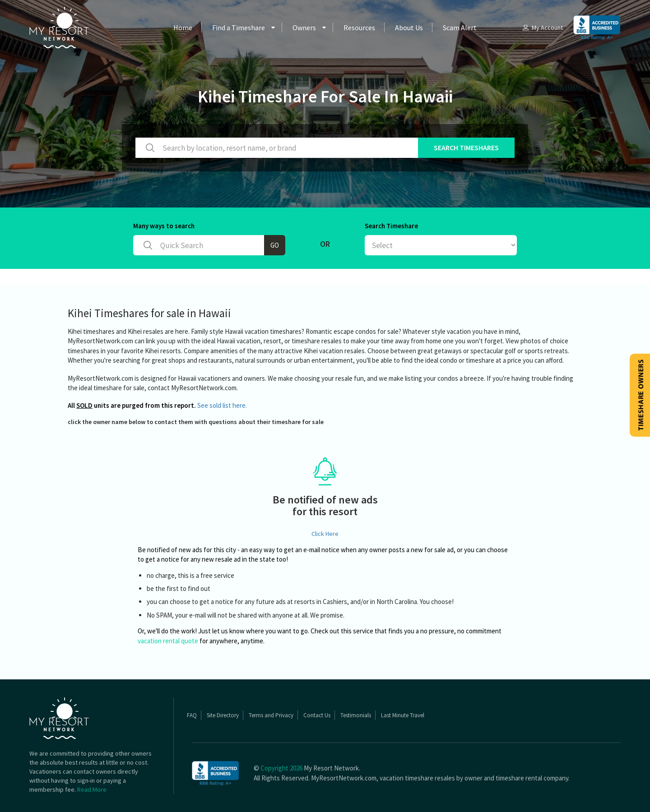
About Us (409, 28)
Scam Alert (460, 28)
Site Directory (223, 715)
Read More (92, 789)
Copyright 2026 (281, 768)
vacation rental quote (168, 641)
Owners (304, 28)
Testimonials (356, 715)
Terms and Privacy (271, 715)
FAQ (192, 715)
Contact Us (317, 715)
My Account (542, 28)
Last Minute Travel (403, 715)
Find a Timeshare (239, 28)
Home (183, 28)
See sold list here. (222, 405)
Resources (359, 28)
